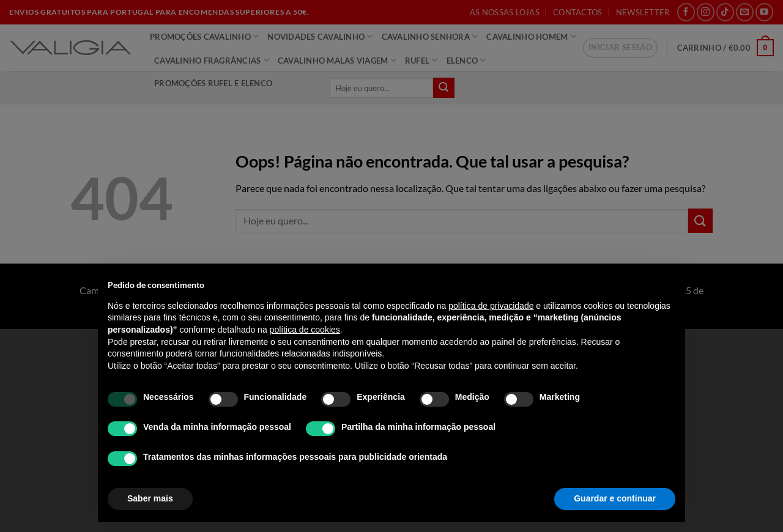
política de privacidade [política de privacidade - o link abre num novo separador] (491, 306)
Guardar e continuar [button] (615, 498)
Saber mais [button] (150, 498)
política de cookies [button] (305, 330)
